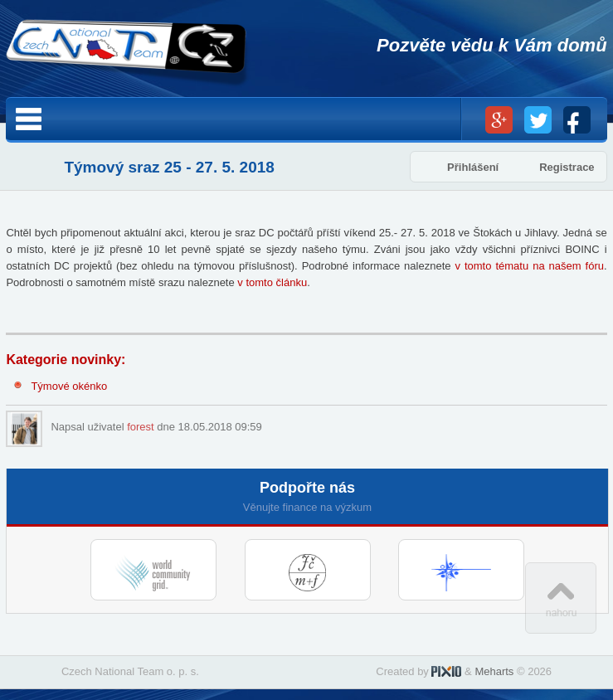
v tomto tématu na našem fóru (529, 266)
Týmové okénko (69, 386)
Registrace (567, 167)
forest (141, 427)
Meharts (494, 671)
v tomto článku (272, 282)
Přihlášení (473, 167)
